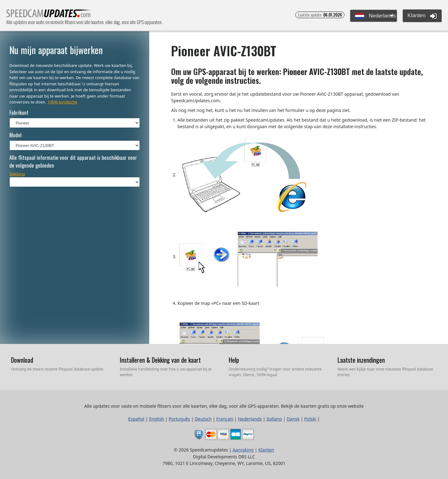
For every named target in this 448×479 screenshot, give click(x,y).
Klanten (422, 16)
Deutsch (203, 419)
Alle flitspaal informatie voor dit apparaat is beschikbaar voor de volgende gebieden (73, 161)
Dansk (293, 419)
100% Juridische (62, 102)
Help (234, 360)
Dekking (17, 174)
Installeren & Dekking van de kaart (160, 360)
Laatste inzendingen (361, 360)
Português (179, 419)
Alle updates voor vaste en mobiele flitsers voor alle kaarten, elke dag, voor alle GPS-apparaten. (49, 15)
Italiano (274, 419)
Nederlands (376, 16)
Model (15, 135)
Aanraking (243, 450)
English (156, 419)
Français (225, 419)
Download (22, 360)
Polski (310, 419)
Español (136, 419)
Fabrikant (19, 112)
